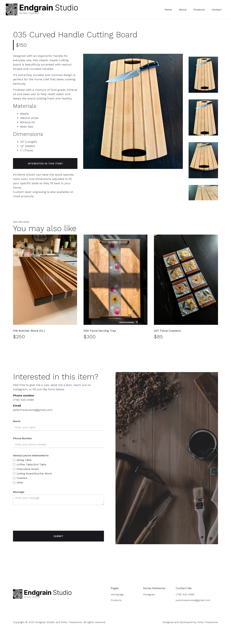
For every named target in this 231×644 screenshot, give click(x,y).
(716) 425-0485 (23, 400)
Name (17, 421)
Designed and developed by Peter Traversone (190, 622)
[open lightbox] (133, 111)
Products (199, 10)
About (183, 10)
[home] (42, 9)
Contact (217, 10)
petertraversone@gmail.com (33, 410)
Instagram (149, 594)
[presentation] (40, 518)
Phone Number (23, 438)
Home (168, 10)
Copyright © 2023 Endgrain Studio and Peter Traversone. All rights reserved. (59, 622)
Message (19, 492)
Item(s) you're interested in (31, 455)
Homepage (117, 594)
